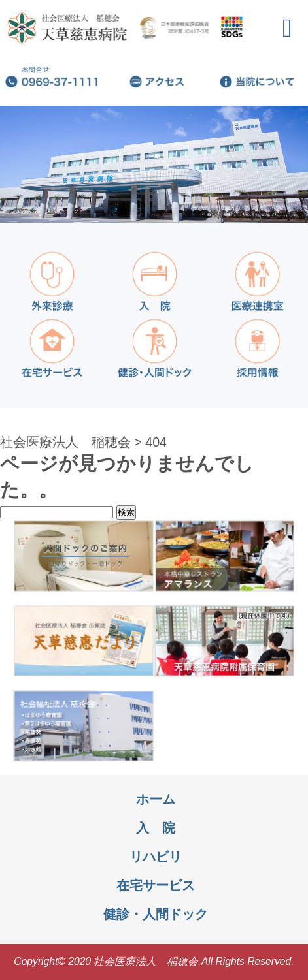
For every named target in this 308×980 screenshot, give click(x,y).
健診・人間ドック (156, 914)
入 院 (156, 828)
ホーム (156, 799)
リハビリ (156, 857)
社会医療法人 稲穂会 (65, 442)
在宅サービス (156, 885)
